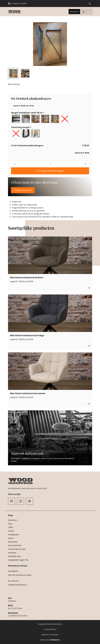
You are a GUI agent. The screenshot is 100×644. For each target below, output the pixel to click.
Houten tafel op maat (17, 549)
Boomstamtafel (14, 545)
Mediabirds (55, 640)
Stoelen (11, 531)
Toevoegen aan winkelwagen (50, 171)
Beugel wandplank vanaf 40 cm (28, 113)
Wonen (11, 538)
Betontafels (13, 542)
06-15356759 (13, 581)
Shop (10, 524)
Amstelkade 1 (14, 571)
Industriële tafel (14, 556)
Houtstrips (12, 553)
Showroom (74, 12)
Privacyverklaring (50, 629)
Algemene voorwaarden (50, 635)
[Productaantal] (50, 164)
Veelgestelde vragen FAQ (18, 560)
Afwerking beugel (21, 127)
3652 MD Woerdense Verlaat (20, 575)
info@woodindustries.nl (17, 585)
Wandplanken (13, 535)
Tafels (11, 527)
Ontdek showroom (23, 190)
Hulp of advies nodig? (90, 3)
